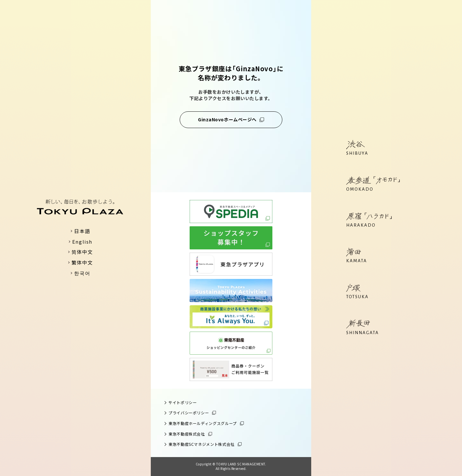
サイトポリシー (183, 402)
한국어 (82, 273)
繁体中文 (82, 262)
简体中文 (82, 252)
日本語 (82, 231)
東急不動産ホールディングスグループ (203, 423)
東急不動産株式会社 (187, 434)
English (82, 242)
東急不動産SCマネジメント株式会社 (201, 444)
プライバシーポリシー (189, 413)
